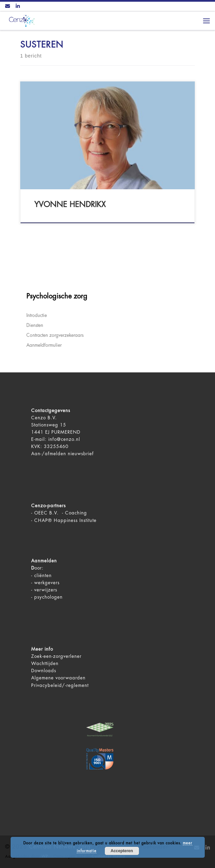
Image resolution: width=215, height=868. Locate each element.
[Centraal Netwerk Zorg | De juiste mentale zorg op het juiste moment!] (21, 20)
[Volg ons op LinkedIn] (18, 7)
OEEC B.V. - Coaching (61, 513)
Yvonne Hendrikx (70, 205)
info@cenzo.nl (64, 439)
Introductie (37, 315)
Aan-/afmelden (49, 454)
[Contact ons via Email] (8, 7)
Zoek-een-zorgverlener (56, 656)
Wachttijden (45, 663)
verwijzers (46, 590)
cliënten (43, 576)
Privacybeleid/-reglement (60, 685)
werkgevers (47, 583)
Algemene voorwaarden (58, 678)
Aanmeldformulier (44, 345)
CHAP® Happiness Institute (65, 520)
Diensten (35, 325)
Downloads (44, 671)
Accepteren (122, 851)
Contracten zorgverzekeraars (55, 335)
